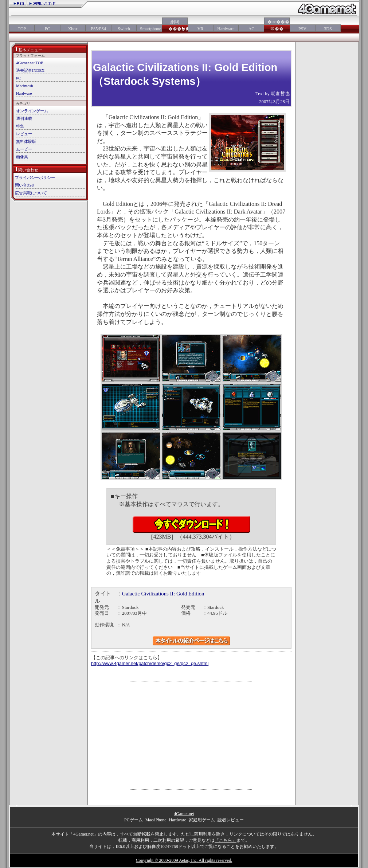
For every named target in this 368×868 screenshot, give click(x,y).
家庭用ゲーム (202, 820)
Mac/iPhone (156, 820)
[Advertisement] (191, 735)
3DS (328, 29)
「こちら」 (226, 840)
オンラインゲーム (32, 111)
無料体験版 (26, 141)
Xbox (73, 29)
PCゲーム (134, 820)
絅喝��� (175, 25)
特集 (20, 126)
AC (252, 29)
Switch (124, 29)
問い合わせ (25, 185)
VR (201, 29)
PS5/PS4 (98, 29)
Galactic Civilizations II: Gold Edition (163, 594)
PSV (302, 29)
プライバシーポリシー (35, 177)
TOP (22, 29)
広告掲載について (31, 193)
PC (48, 29)
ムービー (24, 149)
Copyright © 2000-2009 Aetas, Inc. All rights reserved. (184, 860)
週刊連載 (24, 118)
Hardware (226, 29)
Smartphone (149, 29)
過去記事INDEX (30, 70)
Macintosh (24, 86)
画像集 (22, 157)
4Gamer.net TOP (30, 63)
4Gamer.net (184, 814)
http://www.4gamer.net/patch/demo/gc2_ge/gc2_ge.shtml (150, 663)
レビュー (24, 134)
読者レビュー (231, 820)
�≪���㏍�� (277, 25)
